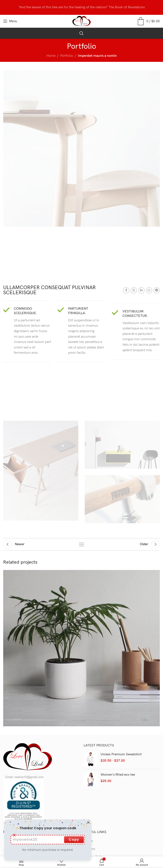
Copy (74, 840)
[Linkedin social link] (141, 290)
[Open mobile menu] (10, 21)
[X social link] (134, 290)
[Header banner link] (81, 7)
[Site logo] (82, 21)
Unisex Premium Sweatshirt (121, 754)
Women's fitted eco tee (118, 775)
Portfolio (67, 56)
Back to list (81, 544)
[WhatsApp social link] (149, 290)
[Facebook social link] (126, 290)
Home (51, 56)
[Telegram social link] (157, 290)
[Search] (81, 33)
